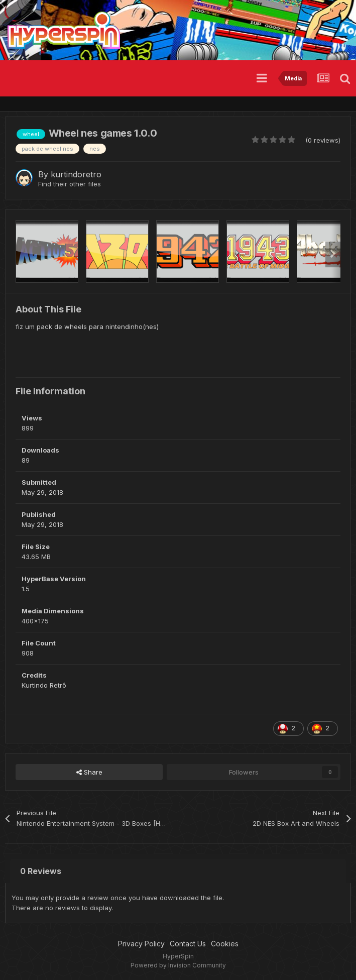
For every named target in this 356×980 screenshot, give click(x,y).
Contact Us (188, 944)
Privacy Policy (141, 944)
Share (89, 772)
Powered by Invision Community (178, 965)
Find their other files (70, 184)
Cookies (225, 944)
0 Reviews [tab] (41, 871)
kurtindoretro (76, 174)
